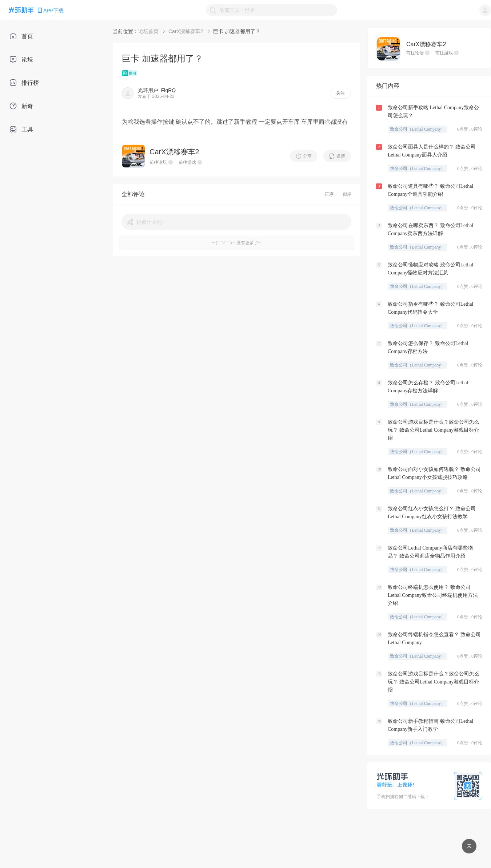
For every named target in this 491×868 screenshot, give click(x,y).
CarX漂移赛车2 (186, 31)
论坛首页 (148, 31)
